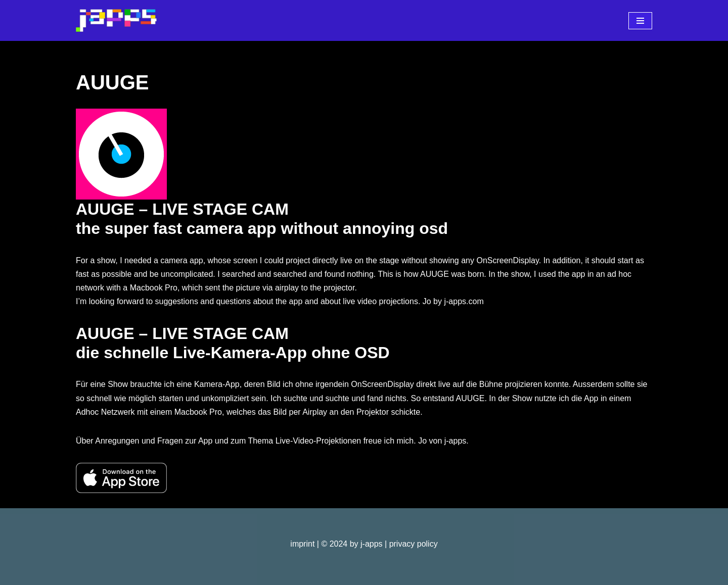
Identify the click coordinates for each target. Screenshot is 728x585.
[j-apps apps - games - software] (116, 20)
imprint (302, 544)
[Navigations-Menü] (640, 21)
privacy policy (414, 544)
